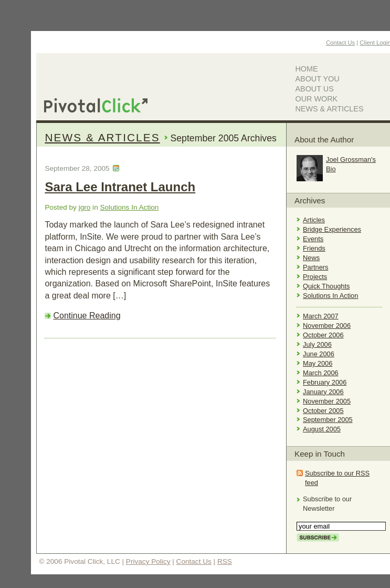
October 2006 (323, 335)
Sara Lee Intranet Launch (120, 187)
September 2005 (328, 420)
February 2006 (325, 382)
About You (317, 79)
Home (306, 69)
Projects (315, 277)
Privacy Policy (148, 561)
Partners (315, 267)
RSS (225, 561)
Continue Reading (87, 316)
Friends (314, 248)
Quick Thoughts (326, 286)
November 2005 (327, 401)
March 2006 (321, 373)
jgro (85, 207)
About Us (314, 89)
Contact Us (340, 43)
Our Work (316, 99)
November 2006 (327, 326)
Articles (314, 220)
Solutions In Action (129, 207)
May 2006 (318, 363)
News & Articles (329, 109)
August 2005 (322, 429)
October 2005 (323, 411)
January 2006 (323, 392)
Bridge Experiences (332, 229)
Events (313, 239)
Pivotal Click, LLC (96, 105)
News (311, 258)
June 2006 (319, 354)
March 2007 (321, 316)
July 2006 (317, 344)
